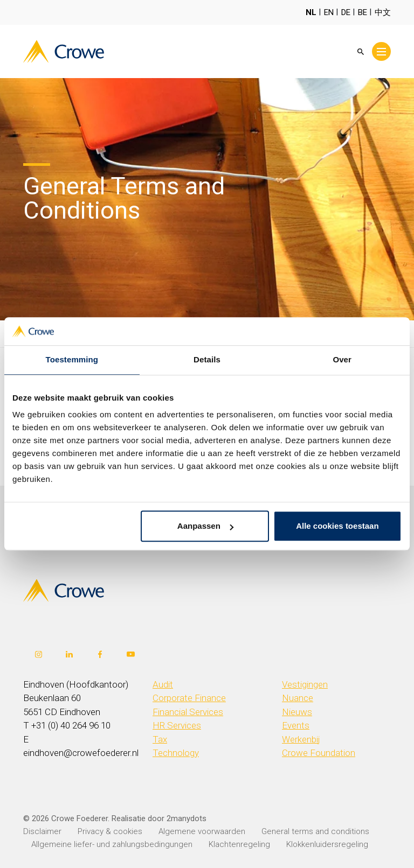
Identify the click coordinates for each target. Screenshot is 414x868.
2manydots (187, 818)
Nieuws (297, 712)
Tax (160, 739)
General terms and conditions (315, 831)
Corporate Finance (189, 698)
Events (296, 725)
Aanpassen (205, 526)
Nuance (298, 698)
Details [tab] (207, 360)
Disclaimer (42, 831)
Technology (176, 753)
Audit (163, 684)
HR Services (177, 725)
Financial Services (188, 712)
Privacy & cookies (110, 831)
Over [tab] (342, 360)
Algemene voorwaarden (202, 831)
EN (329, 12)
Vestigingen (305, 684)
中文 (383, 12)
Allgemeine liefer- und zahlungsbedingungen (112, 844)
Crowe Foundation (319, 753)
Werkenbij (301, 739)
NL (311, 12)
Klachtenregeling (239, 844)
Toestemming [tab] (72, 360)
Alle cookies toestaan (337, 526)
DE (346, 12)
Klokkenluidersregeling (327, 844)
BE (363, 12)
